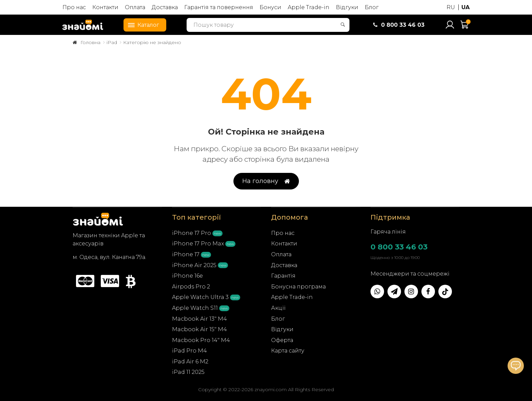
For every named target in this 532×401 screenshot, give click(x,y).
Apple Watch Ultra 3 (200, 297)
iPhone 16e (187, 276)
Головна (90, 42)
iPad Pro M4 (189, 351)
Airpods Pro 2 (191, 287)
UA (465, 7)
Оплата (135, 7)
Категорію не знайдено (152, 42)
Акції (278, 308)
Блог (372, 7)
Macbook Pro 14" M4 (201, 340)
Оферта (282, 340)
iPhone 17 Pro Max (198, 244)
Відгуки (347, 7)
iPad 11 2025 (188, 372)
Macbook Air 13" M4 (199, 319)
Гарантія (283, 276)
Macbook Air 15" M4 (199, 329)
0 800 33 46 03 (399, 247)
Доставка (165, 7)
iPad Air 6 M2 (190, 362)
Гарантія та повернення (219, 7)
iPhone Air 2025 (194, 265)
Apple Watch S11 (195, 308)
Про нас (74, 7)
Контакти (105, 7)
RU (451, 7)
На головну (266, 181)
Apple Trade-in (309, 7)
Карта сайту (288, 351)
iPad (112, 42)
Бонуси (270, 7)
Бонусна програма (298, 287)
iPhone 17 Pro (192, 233)
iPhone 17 (186, 254)
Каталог (141, 24)
